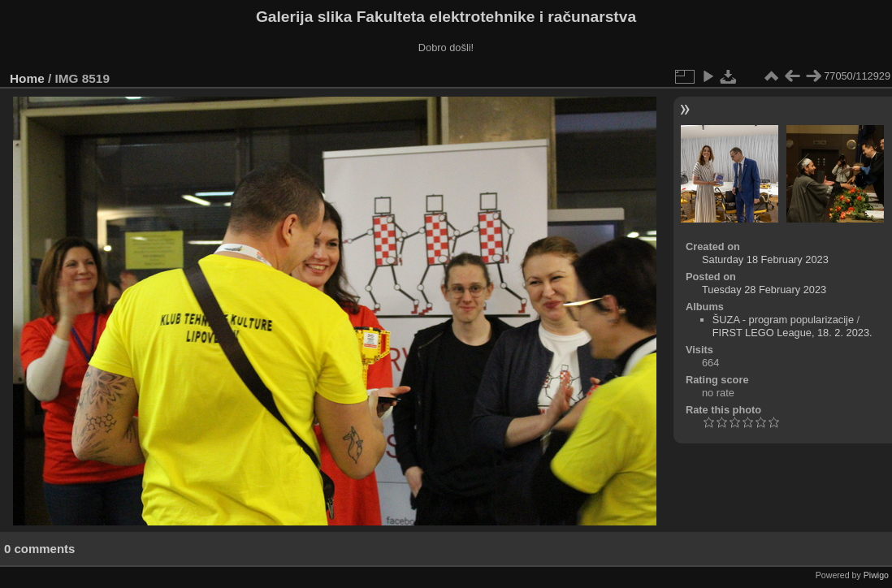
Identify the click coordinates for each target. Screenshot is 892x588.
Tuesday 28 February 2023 (764, 290)
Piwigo (876, 575)
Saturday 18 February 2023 (765, 259)
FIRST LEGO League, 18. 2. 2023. (792, 333)
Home (27, 78)
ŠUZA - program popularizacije (783, 320)
